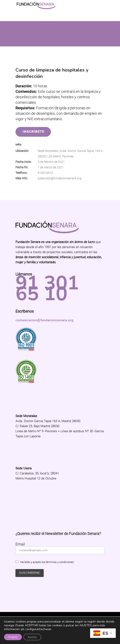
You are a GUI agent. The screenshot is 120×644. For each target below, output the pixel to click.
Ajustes (32, 637)
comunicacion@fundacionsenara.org (44, 320)
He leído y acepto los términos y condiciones (47, 562)
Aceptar (13, 637)
